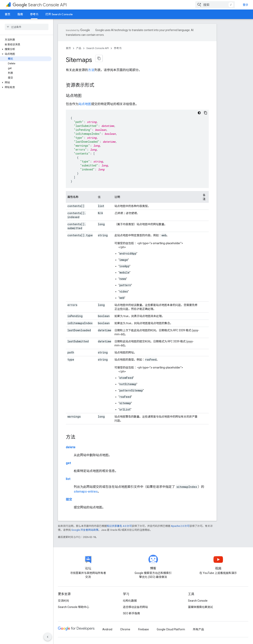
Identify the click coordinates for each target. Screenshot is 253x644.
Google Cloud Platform (171, 629)
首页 (8, 14)
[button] (26, 49)
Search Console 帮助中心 (74, 607)
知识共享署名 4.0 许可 (119, 526)
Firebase (143, 629)
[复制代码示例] (206, 113)
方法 (91, 70)
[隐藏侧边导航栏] (48, 637)
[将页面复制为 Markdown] (99, 58)
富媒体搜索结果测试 (200, 607)
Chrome (125, 629)
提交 (69, 499)
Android (107, 629)
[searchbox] (27, 27)
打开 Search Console (59, 14)
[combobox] (215, 5)
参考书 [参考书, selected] (34, 14)
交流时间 (63, 601)
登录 (245, 5)
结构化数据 (130, 601)
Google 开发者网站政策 (85, 530)
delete (71, 447)
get (68, 463)
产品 (79, 48)
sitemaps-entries (86, 492)
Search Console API (40, 5)
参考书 (118, 48)
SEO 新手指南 (131, 613)
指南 (20, 14)
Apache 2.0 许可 (180, 526)
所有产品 (198, 629)
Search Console (198, 601)
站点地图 (85, 104)
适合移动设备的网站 (135, 607)
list (68, 479)
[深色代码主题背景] (199, 113)
